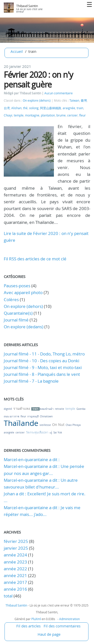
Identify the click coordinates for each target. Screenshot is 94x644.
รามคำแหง (22, 408)
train (80, 108)
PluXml (36, 619)
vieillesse (45, 425)
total (9, 596)
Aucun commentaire (59, 93)
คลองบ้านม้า (47, 409)
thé (25, 108)
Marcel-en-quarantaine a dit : (32, 459)
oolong (34, 108)
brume (61, 115)
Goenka (81, 409)
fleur (82, 115)
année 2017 (15, 582)
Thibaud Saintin (27, 6)
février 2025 (16, 541)
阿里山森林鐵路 (51, 108)
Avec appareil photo (23, 292)
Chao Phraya (73, 425)
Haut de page (49, 634)
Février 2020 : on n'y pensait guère (38, 79)
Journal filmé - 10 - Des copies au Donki (41, 361)
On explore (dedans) (24, 327)
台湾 (7, 108)
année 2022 (15, 569)
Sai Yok (58, 433)
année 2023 (15, 562)
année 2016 (15, 589)
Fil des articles (28, 626)
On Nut (58, 425)
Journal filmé (16, 320)
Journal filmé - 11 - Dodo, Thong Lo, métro (44, 354)
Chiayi (8, 115)
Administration (69, 619)
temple (19, 115)
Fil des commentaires (62, 626)
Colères (11, 299)
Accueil (17, 51)
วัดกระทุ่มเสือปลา (37, 432)
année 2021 (15, 575)
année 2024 (15, 555)
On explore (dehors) (37, 100)
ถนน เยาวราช (12, 416)
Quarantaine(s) (18, 313)
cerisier (72, 115)
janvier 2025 (16, 548)
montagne (32, 115)
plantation (48, 115)
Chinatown (46, 416)
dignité (8, 409)
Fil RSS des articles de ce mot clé (35, 259)
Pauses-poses (17, 286)
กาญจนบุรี (33, 416)
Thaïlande (21, 423)
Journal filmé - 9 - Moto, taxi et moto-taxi (43, 367)
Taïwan (74, 100)
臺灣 (84, 100)
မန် (51, 433)
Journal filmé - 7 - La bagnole (31, 381)
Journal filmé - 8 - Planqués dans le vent (42, 374)
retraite (60, 409)
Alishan (16, 108)
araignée (69, 108)
